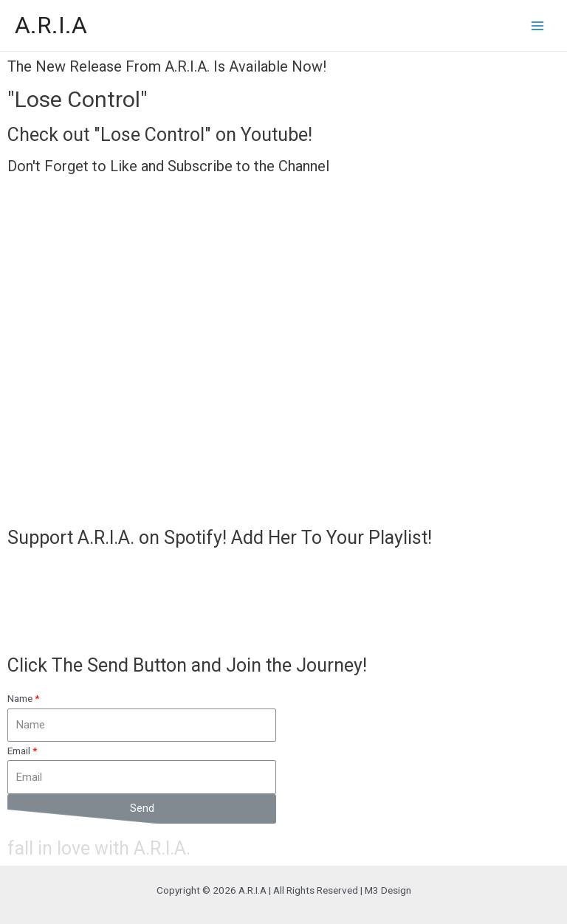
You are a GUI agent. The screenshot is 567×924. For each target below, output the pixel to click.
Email (19, 751)
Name (20, 698)
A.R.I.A (51, 25)
